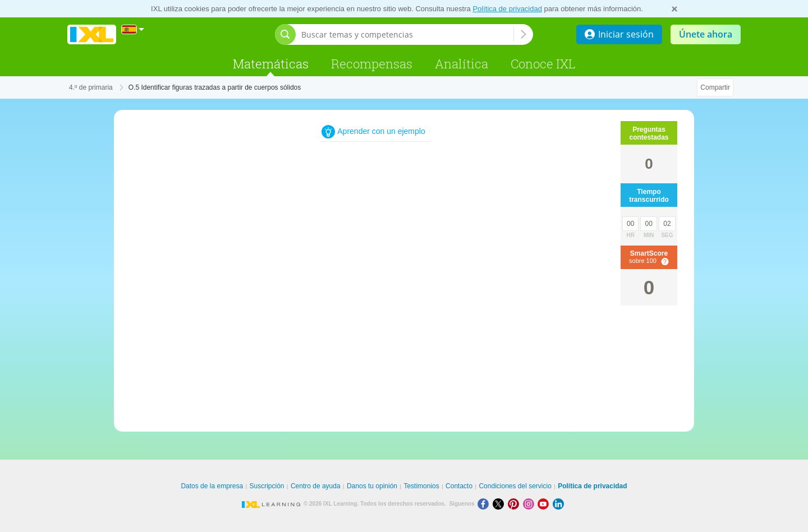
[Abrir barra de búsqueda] (285, 34)
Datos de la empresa (212, 486)
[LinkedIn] (559, 504)
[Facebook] (485, 504)
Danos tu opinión (372, 486)
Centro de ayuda (316, 486)
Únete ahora (706, 34)
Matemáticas (271, 64)
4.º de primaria (91, 87)
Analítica (462, 64)
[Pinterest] (515, 504)
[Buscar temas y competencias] (407, 34)
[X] (500, 504)
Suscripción (267, 486)
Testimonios (421, 486)
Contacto (459, 486)
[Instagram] (531, 504)
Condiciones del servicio (515, 486)
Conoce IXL (543, 64)
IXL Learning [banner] (92, 34)
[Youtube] (545, 504)
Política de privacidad (507, 9)
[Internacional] (133, 29)
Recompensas (372, 64)
